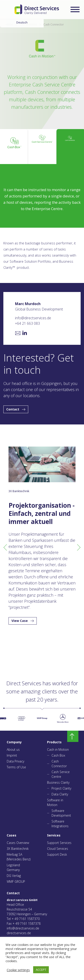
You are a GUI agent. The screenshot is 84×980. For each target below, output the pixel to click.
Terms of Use (16, 767)
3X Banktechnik (18, 849)
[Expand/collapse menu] (75, 9)
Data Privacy (15, 761)
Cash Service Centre (61, 774)
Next (78, 547)
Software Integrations (60, 824)
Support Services (59, 843)
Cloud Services (58, 849)
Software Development (61, 813)
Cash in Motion (58, 749)
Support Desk (57, 854)
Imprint (12, 755)
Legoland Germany (13, 867)
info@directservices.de (33, 318)
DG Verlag (14, 876)
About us (13, 749)
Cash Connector (59, 764)
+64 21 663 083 (27, 323)
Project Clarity (61, 788)
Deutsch (22, 22)
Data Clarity (60, 794)
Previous (6, 547)
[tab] (14, 147)
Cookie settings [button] (18, 970)
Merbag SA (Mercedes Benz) (19, 857)
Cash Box (58, 755)
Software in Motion (55, 802)
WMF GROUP (16, 882)
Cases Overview (18, 843)
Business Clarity (58, 782)
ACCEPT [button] (41, 970)
